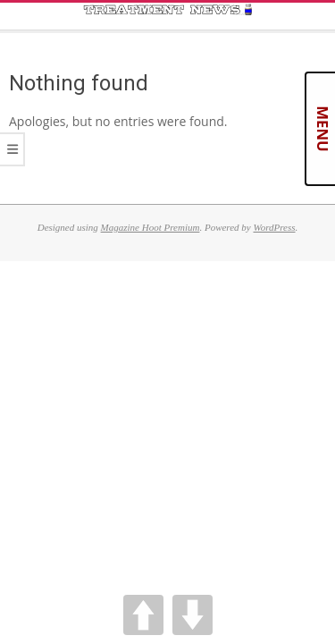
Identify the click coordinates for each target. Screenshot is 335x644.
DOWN (193, 615)
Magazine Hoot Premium (151, 227)
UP (143, 615)
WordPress (274, 227)
